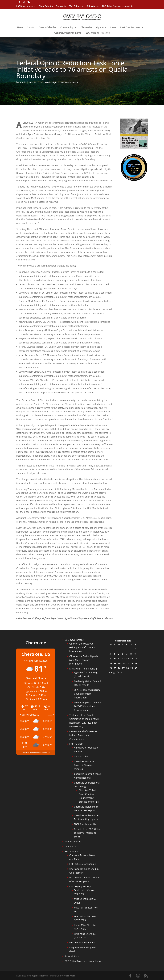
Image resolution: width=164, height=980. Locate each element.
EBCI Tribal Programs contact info (118, 6)
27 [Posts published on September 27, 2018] (123, 668)
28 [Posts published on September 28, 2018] (127, 668)
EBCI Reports (76, 744)
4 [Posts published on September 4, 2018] (114, 654)
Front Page (51, 82)
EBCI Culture (75, 6)
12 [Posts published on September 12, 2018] (119, 659)
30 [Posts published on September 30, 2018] (136, 668)
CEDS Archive (81, 756)
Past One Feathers (130, 28)
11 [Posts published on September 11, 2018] (115, 659)
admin (23, 82)
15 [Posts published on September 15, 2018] (132, 659)
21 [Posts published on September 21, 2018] (127, 663)
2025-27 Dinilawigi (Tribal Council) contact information (88, 694)
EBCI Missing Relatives (98, 33)
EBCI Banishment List (85, 824)
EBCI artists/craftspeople (83, 864)
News (20, 28)
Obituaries (86, 28)
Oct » (119, 672)
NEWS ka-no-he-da (68, 82)
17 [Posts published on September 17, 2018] (111, 663)
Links (113, 28)
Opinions (101, 28)
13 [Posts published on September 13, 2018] (123, 659)
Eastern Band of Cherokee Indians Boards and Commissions (83, 735)
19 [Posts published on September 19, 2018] (119, 663)
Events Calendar (47, 28)
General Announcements (68, 33)
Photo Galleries (46, 6)
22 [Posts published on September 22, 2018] (132, 663)
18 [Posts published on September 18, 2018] (115, 663)
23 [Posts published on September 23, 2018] (136, 663)
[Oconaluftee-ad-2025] (134, 180)
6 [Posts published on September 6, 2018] (123, 654)
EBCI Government (25, 6)
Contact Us (61, 6)
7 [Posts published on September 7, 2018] (127, 654)
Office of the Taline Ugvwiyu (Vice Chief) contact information (84, 660)
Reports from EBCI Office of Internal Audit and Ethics (87, 833)
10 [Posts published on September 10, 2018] (111, 659)
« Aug (112, 672)
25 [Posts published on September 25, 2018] (115, 668)
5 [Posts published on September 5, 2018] (119, 654)
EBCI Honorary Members (82, 942)
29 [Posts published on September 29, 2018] (132, 668)
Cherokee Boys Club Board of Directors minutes (85, 765)
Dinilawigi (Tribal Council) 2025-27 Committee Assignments (88, 706)
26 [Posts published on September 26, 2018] (119, 668)
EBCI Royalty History (80, 886)
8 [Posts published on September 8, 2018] (131, 654)
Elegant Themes (39, 976)
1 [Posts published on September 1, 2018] (131, 649)
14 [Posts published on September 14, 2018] (127, 659)
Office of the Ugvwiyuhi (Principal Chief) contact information (82, 647)
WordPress (69, 976)
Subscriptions (93, 6)
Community (67, 28)
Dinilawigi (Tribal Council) (83, 669)
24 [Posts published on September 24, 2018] (111, 668)
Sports (31, 28)
